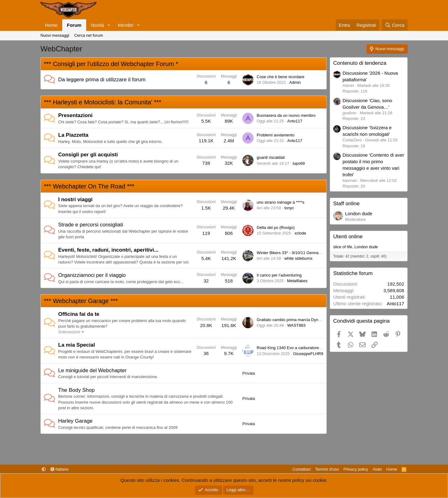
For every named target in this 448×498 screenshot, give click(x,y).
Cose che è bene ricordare (280, 77)
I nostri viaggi (75, 199)
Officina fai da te (79, 314)
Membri (126, 25)
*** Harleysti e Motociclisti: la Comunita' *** (103, 102)
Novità (98, 25)
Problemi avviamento (275, 135)
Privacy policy (356, 469)
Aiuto (377, 469)
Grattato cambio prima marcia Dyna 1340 (294, 320)
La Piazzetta (73, 135)
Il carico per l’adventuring (279, 275)
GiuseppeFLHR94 (309, 354)
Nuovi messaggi (55, 35)
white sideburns (298, 258)
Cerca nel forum (89, 35)
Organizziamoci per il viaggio (92, 275)
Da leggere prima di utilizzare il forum (102, 80)
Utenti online (348, 237)
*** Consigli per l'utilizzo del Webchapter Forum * (111, 64)
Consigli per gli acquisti (88, 155)
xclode (300, 233)
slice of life (343, 247)
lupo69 (299, 163)
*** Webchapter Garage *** (81, 301)
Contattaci (302, 469)
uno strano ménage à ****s (280, 202)
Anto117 (295, 121)
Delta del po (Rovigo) (276, 228)
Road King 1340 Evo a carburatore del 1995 (296, 348)
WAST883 (296, 325)
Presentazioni (75, 115)
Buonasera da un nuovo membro (286, 115)
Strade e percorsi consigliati (91, 225)
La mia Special (77, 345)
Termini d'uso (327, 469)
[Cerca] (395, 25)
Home (51, 25)
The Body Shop (76, 390)
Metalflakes (297, 281)
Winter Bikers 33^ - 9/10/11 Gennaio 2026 (294, 253)
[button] (109, 25)
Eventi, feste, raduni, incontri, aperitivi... (108, 250)
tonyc (289, 208)
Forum (74, 25)
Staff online (346, 204)
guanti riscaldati (271, 157)
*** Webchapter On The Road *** (89, 186)
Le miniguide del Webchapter (92, 370)
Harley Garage (75, 421)
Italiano (60, 469)
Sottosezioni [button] (69, 332)
